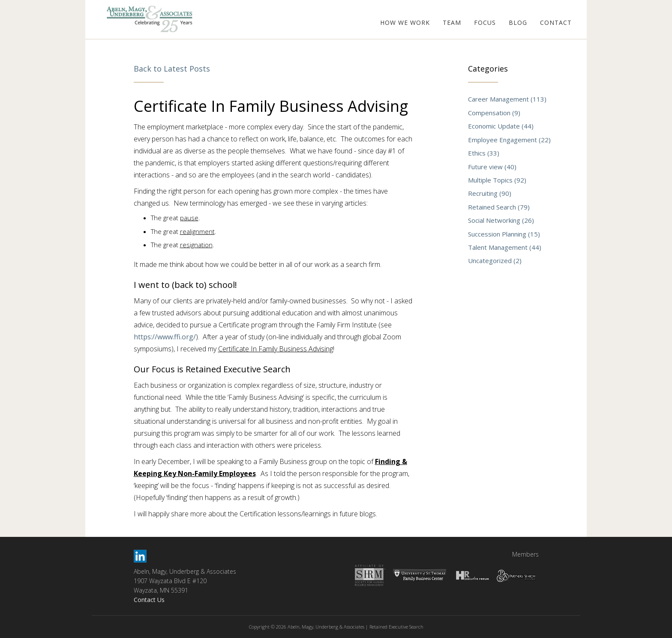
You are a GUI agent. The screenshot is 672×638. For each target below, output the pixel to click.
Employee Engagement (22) (509, 140)
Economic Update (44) (501, 126)
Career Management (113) (507, 99)
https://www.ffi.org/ (165, 337)
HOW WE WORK (405, 22)
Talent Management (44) (505, 247)
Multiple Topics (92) (497, 180)
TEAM (452, 22)
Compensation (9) (494, 113)
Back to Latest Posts (172, 69)
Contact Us (149, 600)
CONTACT (556, 22)
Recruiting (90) (490, 193)
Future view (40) (492, 167)
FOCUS (485, 22)
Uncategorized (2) (495, 261)
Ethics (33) (484, 153)
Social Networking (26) (501, 220)
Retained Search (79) (499, 207)
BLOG (518, 22)
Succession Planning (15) (504, 234)
